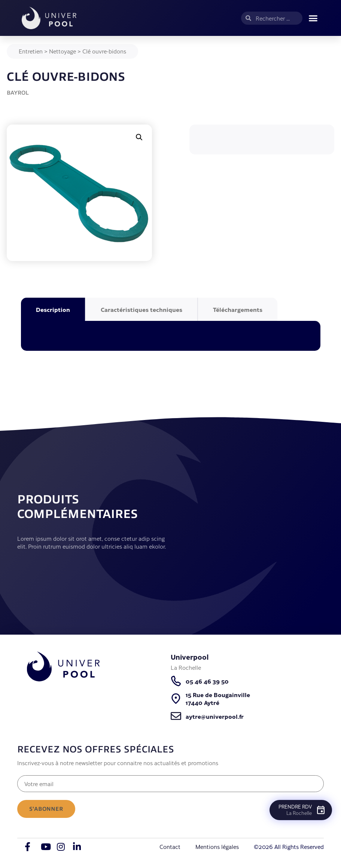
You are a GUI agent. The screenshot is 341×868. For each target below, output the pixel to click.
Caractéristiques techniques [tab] (141, 309)
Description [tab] (53, 309)
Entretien (31, 51)
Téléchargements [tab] (238, 309)
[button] (313, 18)
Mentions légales (217, 846)
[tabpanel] (171, 336)
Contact (170, 846)
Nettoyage (63, 51)
